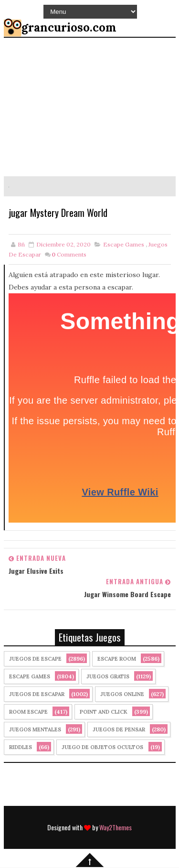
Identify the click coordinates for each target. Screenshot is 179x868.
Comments (69, 255)
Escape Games (124, 245)
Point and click (104, 713)
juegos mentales (35, 730)
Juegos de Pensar (119, 730)
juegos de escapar (37, 695)
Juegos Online (122, 695)
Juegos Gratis (108, 677)
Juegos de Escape (35, 660)
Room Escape (28, 713)
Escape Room (117, 660)
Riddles (21, 748)
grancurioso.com (69, 27)
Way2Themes (116, 828)
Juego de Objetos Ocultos (102, 748)
